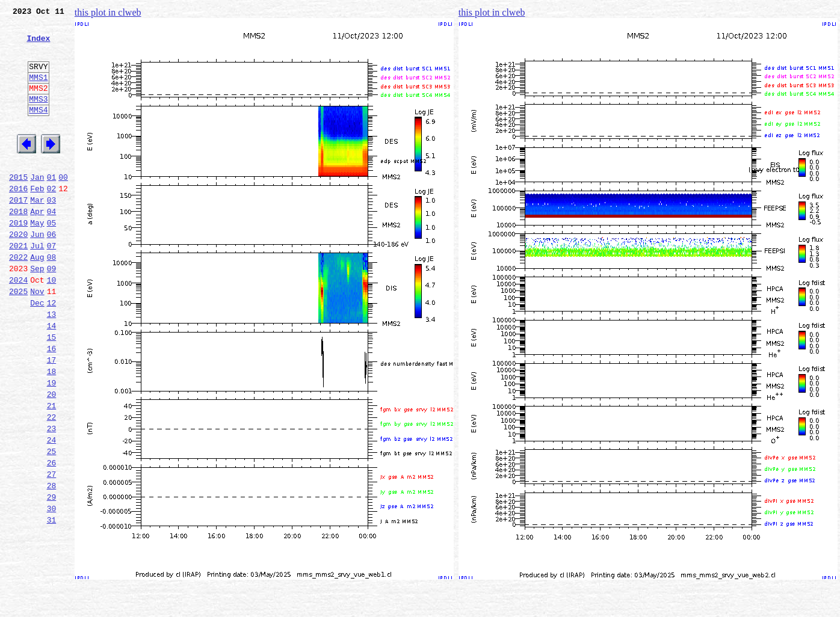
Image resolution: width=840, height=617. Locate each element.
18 (52, 431)
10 (52, 325)
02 (52, 219)
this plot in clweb (108, 12)
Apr (37, 245)
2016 (18, 219)
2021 (18, 285)
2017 (18, 232)
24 (52, 510)
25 (52, 523)
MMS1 (38, 91)
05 (52, 259)
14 (52, 378)
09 (52, 312)
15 (52, 391)
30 (52, 589)
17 (52, 417)
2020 (18, 272)
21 (52, 470)
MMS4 (38, 129)
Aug (37, 298)
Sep (37, 312)
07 (52, 285)
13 (52, 364)
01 (52, 206)
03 (52, 232)
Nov (37, 338)
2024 (18, 325)
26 (52, 536)
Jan (37, 206)
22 (52, 483)
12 (52, 351)
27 (52, 550)
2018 (18, 245)
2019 (18, 259)
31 (52, 603)
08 (52, 298)
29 (52, 576)
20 (52, 457)
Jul (37, 285)
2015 (18, 206)
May (37, 259)
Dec (37, 351)
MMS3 (38, 117)
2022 (18, 298)
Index (38, 45)
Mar (37, 232)
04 (52, 245)
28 (52, 563)
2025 (18, 338)
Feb (37, 219)
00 (63, 206)
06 (52, 272)
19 (52, 444)
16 (52, 404)
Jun (37, 272)
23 (52, 497)
